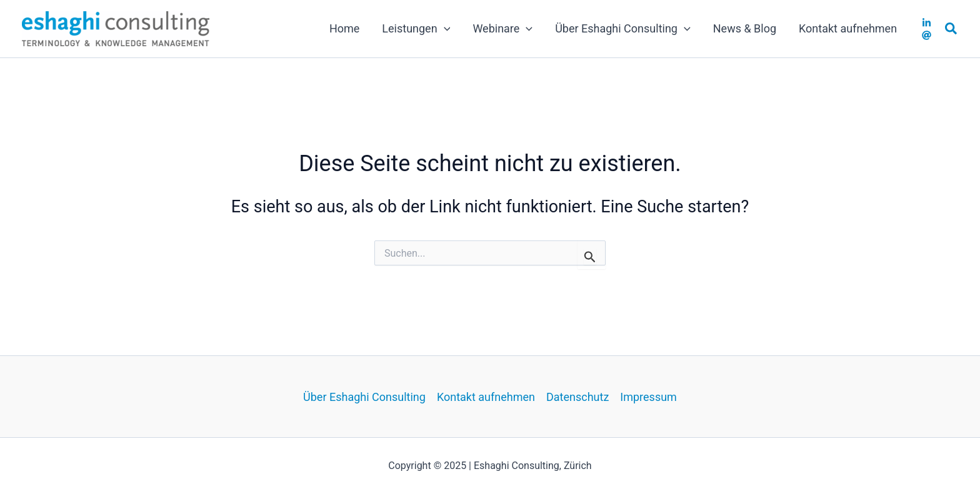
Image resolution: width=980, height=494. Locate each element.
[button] (952, 29)
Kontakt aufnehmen (486, 397)
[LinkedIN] (927, 23)
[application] (444, 29)
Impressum (648, 397)
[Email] (927, 35)
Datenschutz (577, 397)
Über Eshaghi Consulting (364, 397)
